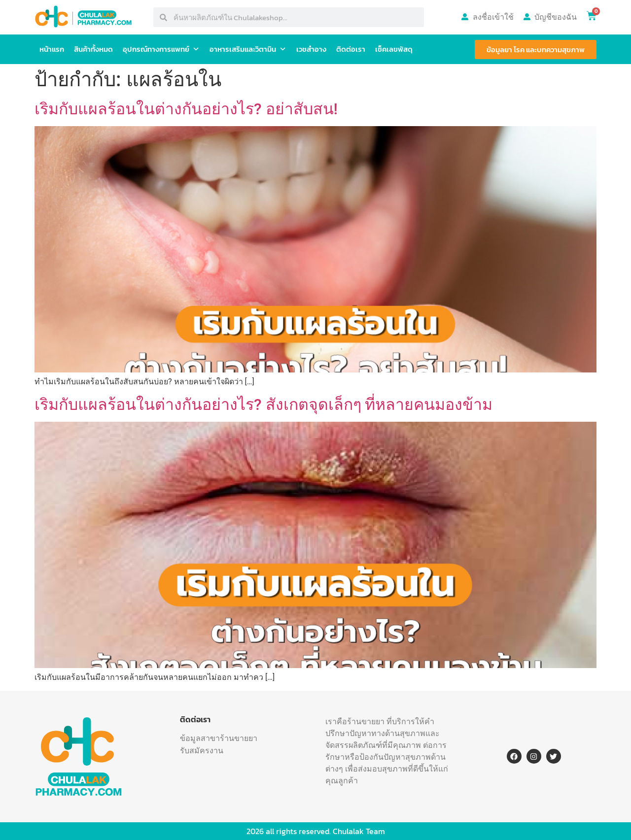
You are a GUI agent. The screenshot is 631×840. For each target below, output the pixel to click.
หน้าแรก (52, 49)
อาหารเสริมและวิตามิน (248, 49)
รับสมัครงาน (202, 750)
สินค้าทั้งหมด (93, 49)
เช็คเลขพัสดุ (394, 49)
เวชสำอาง (311, 49)
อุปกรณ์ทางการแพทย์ (161, 49)
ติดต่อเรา (351, 49)
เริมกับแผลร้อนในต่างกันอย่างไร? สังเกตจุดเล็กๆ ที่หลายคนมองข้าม (263, 404)
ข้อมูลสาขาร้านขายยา (219, 738)
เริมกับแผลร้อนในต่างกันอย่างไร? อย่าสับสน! (186, 109)
